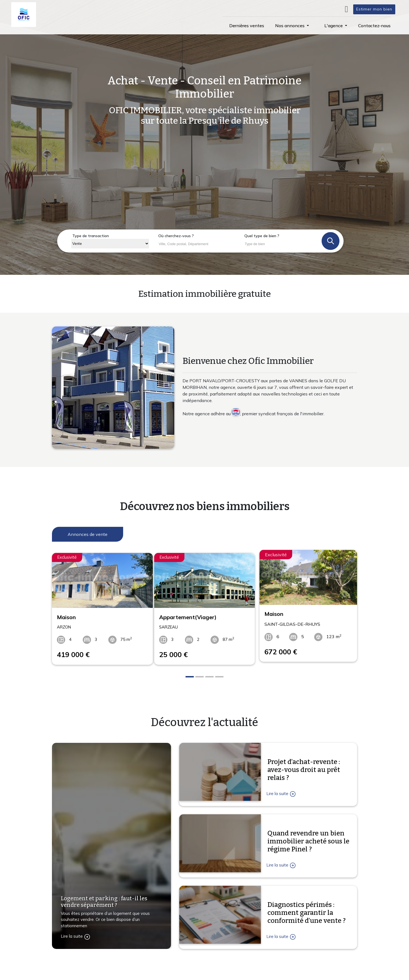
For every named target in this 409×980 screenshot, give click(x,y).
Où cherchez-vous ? (176, 236)
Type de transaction (91, 236)
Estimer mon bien (374, 9)
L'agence (268, 976)
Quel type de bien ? (262, 236)
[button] (292, 26)
